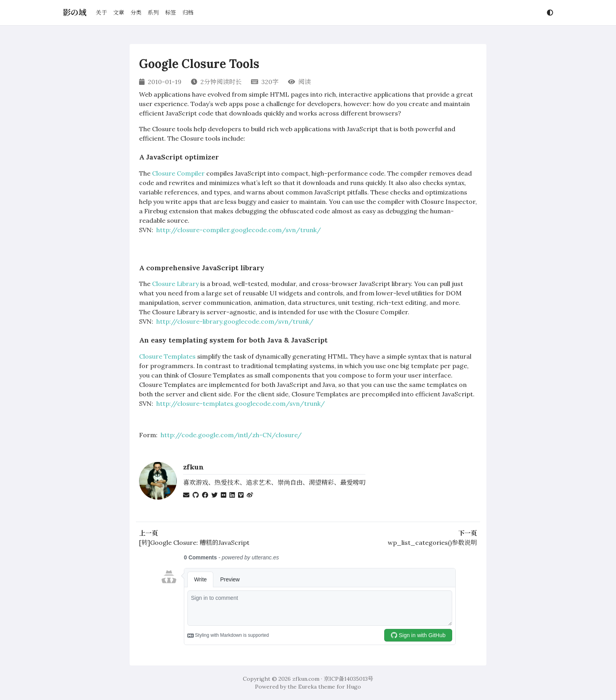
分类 (136, 13)
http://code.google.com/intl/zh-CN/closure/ (231, 435)
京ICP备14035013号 (348, 679)
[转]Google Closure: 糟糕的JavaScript (194, 542)
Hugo (354, 687)
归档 (188, 13)
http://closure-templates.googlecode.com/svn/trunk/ (241, 403)
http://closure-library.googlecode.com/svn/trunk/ (235, 321)
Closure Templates (167, 356)
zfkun (193, 467)
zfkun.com (306, 679)
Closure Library (175, 284)
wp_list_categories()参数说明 (432, 542)
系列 (153, 13)
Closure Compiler (178, 173)
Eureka (307, 687)
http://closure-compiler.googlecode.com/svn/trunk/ (239, 230)
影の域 (75, 12)
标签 (170, 13)
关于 (101, 13)
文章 (119, 13)
